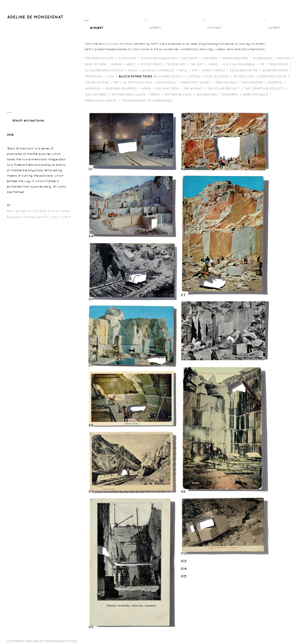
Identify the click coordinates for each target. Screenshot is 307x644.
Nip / (197, 70)
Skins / (216, 64)
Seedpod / (277, 82)
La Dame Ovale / (172, 76)
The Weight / (195, 88)
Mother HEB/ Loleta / (131, 94)
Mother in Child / (181, 94)
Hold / (135, 70)
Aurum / (119, 64)
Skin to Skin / (98, 64)
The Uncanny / (98, 94)
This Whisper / (254, 82)
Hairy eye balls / (258, 94)
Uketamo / (212, 58)
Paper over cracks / (103, 100)
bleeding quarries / (124, 88)
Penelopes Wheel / (198, 82)
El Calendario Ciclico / (106, 70)
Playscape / (130, 58)
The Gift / (199, 64)
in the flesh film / (140, 82)
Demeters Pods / (278, 70)
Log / (113, 76)
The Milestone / (99, 82)
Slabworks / (265, 58)
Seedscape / (179, 64)
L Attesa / (196, 76)
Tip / (264, 64)
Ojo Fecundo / (219, 76)
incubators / (209, 94)
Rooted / (286, 58)
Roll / (186, 70)
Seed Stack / (281, 64)
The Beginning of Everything (148, 100)
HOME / (149, 88)
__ (94, 23)
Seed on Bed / (228, 82)
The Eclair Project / (226, 88)
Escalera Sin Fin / (246, 70)
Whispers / (95, 88)
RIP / (119, 82)
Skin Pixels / (169, 82)
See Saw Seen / (169, 88)
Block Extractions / (138, 76)
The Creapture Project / (266, 88)
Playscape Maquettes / (161, 58)
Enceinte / (192, 58)
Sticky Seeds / (154, 64)
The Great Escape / (102, 58)
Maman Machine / (238, 58)
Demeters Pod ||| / (275, 76)
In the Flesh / (247, 76)
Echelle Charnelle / (160, 70)
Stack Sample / (216, 70)
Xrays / (157, 94)
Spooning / (96, 76)
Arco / (134, 64)
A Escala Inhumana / (241, 64)
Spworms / (232, 94)
